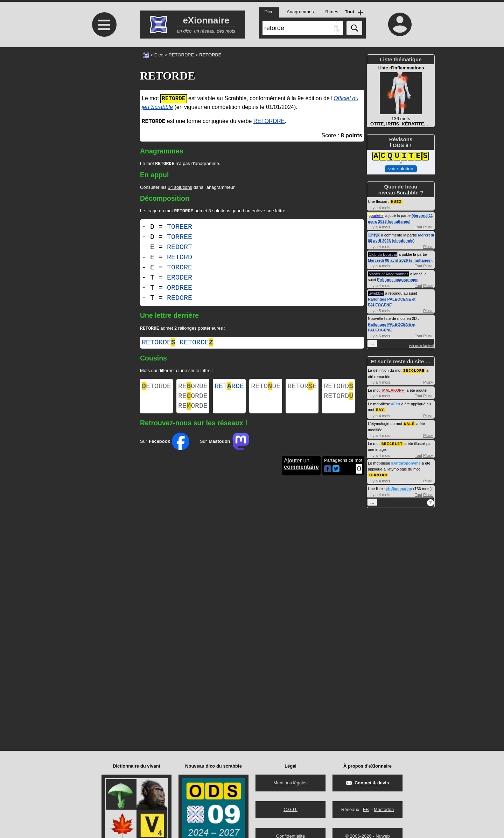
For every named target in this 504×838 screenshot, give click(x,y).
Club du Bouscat (383, 254)
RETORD (180, 259)
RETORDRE (181, 55)
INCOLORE (414, 370)
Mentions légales (290, 783)
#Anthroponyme (406, 461)
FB (366, 809)
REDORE (180, 299)
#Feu (396, 403)
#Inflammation (399, 487)
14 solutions (180, 188)
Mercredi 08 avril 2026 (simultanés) (400, 260)
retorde (159, 345)
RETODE (266, 389)
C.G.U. (290, 809)
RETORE (302, 389)
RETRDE (229, 389)
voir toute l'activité (422, 345)
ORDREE (180, 289)
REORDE (193, 389)
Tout (418, 227)
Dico (159, 55)
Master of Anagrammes (388, 274)
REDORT (180, 249)
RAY (380, 409)
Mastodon (384, 809)
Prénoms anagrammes (398, 279)
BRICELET (392, 442)
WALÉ (409, 422)
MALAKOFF (393, 390)
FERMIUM (378, 473)
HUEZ (396, 201)
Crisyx (374, 235)
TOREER (180, 228)
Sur (165, 448)
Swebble (376, 293)
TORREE (180, 238)
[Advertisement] (103, 106)
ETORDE (156, 389)
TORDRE (180, 269)
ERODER (180, 279)
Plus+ (428, 227)
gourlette (376, 215)
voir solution (401, 169)
